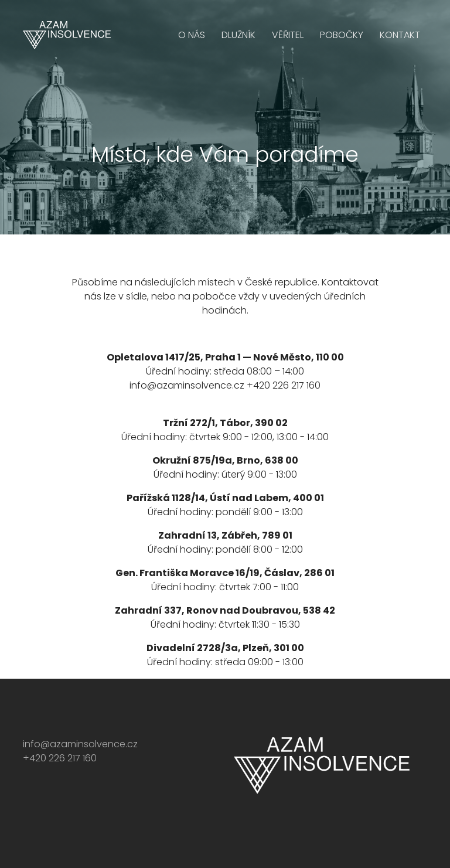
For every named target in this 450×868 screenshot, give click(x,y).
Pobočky (342, 35)
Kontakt (400, 35)
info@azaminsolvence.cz (187, 385)
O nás (192, 35)
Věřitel (288, 35)
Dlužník (238, 35)
